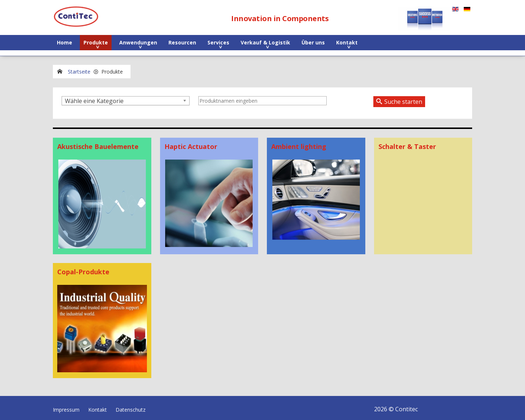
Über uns (313, 42)
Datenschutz (131, 407)
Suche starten (403, 102)
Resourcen (182, 42)
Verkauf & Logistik (265, 42)
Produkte (96, 42)
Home (65, 42)
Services (218, 42)
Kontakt (347, 42)
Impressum (66, 407)
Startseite (79, 72)
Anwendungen (138, 42)
